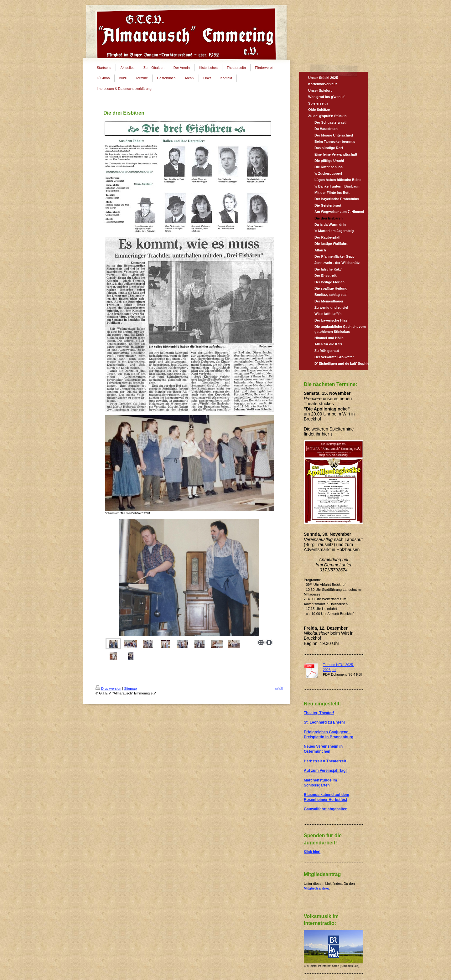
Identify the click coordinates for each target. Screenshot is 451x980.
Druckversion (108, 689)
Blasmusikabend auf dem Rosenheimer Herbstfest (327, 797)
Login (279, 688)
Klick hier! (312, 852)
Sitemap (130, 689)
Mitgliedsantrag (316, 888)
